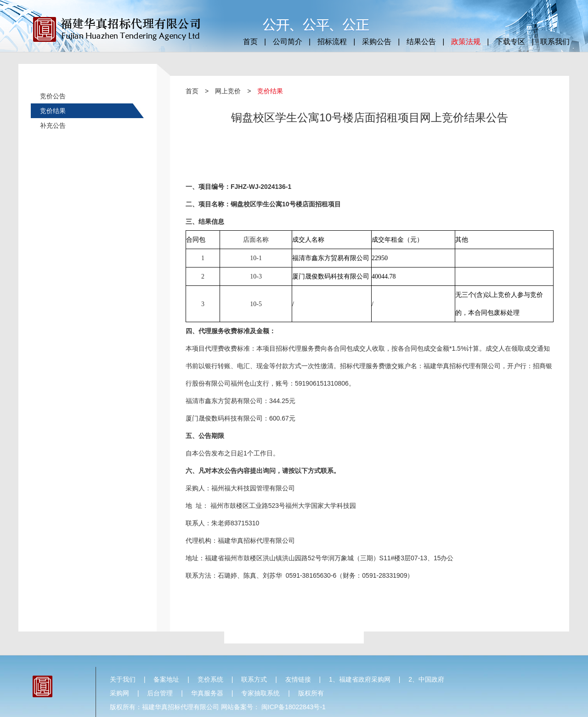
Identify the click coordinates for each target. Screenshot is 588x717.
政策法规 (466, 42)
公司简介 (288, 42)
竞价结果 (53, 111)
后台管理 (160, 693)
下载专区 (510, 42)
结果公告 (421, 42)
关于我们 (123, 679)
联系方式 (254, 679)
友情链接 (298, 679)
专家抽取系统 (260, 693)
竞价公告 (53, 96)
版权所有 (311, 693)
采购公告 (377, 42)
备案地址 (166, 679)
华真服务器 (207, 693)
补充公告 (53, 125)
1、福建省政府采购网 (360, 679)
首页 (250, 42)
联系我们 (555, 42)
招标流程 (332, 42)
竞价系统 (210, 679)
